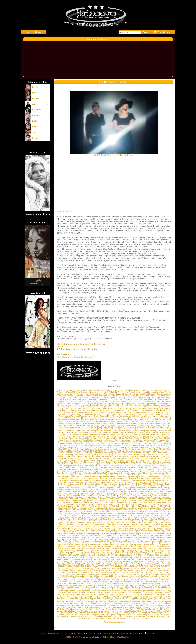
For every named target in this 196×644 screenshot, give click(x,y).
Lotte (96, 539)
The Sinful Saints (131, 501)
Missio (59, 589)
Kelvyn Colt (127, 558)
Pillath (130, 534)
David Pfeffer (165, 493)
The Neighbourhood (127, 561)
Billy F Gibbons (78, 607)
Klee (59, 405)
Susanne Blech (122, 466)
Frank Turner (144, 589)
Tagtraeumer (66, 502)
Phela (149, 504)
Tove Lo (126, 477)
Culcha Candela (135, 547)
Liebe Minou (166, 405)
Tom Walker (101, 554)
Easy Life (61, 598)
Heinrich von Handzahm (103, 453)
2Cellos (67, 574)
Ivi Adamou (121, 416)
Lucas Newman (109, 521)
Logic (141, 587)
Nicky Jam (91, 565)
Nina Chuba (147, 609)
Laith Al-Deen (141, 528)
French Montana (148, 547)
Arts (34, 104)
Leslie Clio (126, 431)
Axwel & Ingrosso (93, 523)
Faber (120, 539)
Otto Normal (85, 471)
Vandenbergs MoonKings (88, 467)
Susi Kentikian (119, 563)
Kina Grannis (149, 477)
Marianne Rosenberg (81, 392)
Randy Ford (131, 409)
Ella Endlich (65, 480)
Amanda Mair (95, 423)
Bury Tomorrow (152, 567)
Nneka (88, 495)
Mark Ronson (105, 580)
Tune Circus (124, 495)
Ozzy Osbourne (97, 600)
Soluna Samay (121, 420)
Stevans (167, 508)
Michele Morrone (124, 605)
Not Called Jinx (105, 396)
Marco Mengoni (156, 442)
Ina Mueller (68, 392)
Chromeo (152, 401)
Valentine (62, 495)
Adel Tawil (114, 589)
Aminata (142, 504)
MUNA (107, 589)
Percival (165, 458)
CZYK (122, 589)
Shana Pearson (160, 512)
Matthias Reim (64, 539)
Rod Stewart (94, 515)
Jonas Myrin (62, 445)
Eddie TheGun (103, 442)
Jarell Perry (69, 455)
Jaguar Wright (163, 409)
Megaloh (87, 451)
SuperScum (99, 502)
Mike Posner (93, 526)
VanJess (95, 570)
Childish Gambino (154, 569)
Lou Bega (160, 401)
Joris (141, 570)
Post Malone (63, 570)
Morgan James (111, 501)
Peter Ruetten (135, 405)
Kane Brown (94, 587)
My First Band (134, 479)
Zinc (142, 479)
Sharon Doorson (138, 431)
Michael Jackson (65, 556)
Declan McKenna (93, 550)
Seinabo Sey (105, 515)
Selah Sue (76, 405)
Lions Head (156, 506)
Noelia (72, 420)
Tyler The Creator (139, 615)
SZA (157, 547)
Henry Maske (97, 403)
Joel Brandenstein (129, 541)
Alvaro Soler (69, 613)
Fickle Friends (121, 534)
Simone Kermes (163, 403)
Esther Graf (105, 611)
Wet (93, 572)
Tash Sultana (115, 574)
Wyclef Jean (128, 493)
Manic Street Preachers (135, 563)
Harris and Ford (63, 420)
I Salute (164, 563)
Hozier (72, 490)
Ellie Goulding (99, 501)
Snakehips (165, 565)
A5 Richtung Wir (147, 398)
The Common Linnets (102, 512)
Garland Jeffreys (77, 456)
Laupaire (108, 506)
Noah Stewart (112, 429)
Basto (110, 409)
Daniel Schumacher (133, 451)
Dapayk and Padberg (99, 460)
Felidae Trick (73, 479)
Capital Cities (103, 455)
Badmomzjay (166, 600)
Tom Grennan (106, 550)
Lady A (121, 449)
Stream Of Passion (131, 399)
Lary (87, 486)
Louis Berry (129, 532)
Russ (99, 547)
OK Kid (124, 567)
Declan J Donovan (157, 576)
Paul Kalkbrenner (142, 565)
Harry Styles (69, 543)
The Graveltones (164, 462)
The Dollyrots (137, 440)
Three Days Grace (92, 558)
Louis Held (96, 591)
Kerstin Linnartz (118, 398)
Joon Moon (95, 552)
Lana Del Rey (92, 427)
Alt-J (157, 440)
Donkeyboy (105, 422)
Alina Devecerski (162, 436)
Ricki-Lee (166, 475)
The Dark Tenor (116, 477)
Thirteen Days (84, 508)
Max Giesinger (159, 473)
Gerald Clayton (90, 456)
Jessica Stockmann (133, 398)
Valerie (67, 416)
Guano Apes (62, 407)
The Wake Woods (165, 559)
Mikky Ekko (62, 464)
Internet (36, 138)
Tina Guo (149, 572)
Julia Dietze (87, 401)
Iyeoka (121, 482)
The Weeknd (102, 510)
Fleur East (127, 519)
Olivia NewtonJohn (162, 410)
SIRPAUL (162, 449)
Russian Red (63, 486)
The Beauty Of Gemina (143, 524)
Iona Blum (147, 429)
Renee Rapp (140, 613)
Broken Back (147, 581)
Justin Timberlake (117, 523)
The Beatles (105, 593)
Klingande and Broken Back (75, 576)
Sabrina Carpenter (86, 613)
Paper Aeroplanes (136, 466)
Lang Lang (83, 604)
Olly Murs (67, 442)
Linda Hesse (98, 438)
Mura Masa (116, 591)
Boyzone (109, 462)
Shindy (136, 589)
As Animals (113, 484)
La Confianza (113, 495)
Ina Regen (145, 576)
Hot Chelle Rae (152, 449)
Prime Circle (156, 453)
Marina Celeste (154, 405)
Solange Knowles (80, 532)
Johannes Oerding (99, 524)
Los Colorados (112, 418)
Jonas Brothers (82, 589)
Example (133, 477)
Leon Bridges (115, 567)
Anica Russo (75, 600)
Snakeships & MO (144, 536)
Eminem (153, 559)
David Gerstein (150, 394)
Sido (73, 510)
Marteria (165, 466)
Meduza (85, 594)
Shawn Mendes (117, 515)
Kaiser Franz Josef (94, 545)
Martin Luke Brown (120, 502)
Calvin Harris (110, 497)
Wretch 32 (109, 490)
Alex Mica (133, 418)
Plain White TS (128, 412)
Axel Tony (123, 427)
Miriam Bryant (69, 431)
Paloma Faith (65, 467)
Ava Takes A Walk (110, 403)
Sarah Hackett (71, 433)
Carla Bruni (165, 554)
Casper (105, 547)
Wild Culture (145, 578)
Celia (149, 420)
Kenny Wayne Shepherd (118, 547)
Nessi (112, 467)
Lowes (156, 572)
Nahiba (143, 425)
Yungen (75, 556)
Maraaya (101, 490)
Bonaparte (81, 410)
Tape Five (143, 427)
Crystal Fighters (91, 455)
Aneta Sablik (111, 475)
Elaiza (152, 471)
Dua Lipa (151, 574)
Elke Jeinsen (123, 392)
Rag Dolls (117, 453)
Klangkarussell (145, 482)
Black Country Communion (154, 548)
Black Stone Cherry (141, 517)
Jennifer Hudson (143, 541)
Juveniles (141, 449)
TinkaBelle (141, 434)
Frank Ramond (74, 407)
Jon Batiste (100, 609)
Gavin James (102, 556)
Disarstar (85, 611)
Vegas (93, 490)
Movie (35, 93)
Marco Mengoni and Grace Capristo (109, 537)
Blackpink (62, 604)
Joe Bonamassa (73, 484)
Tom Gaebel (114, 486)
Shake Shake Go (63, 501)
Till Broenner (132, 490)
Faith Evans (133, 502)
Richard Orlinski (114, 444)
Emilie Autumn (101, 449)
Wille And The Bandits (77, 466)
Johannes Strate (64, 418)
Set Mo (112, 517)
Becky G (142, 567)
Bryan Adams (157, 508)
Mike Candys (160, 423)
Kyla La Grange (124, 484)
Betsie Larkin (97, 409)
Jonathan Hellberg (83, 581)
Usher (79, 528)
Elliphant (132, 453)
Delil (62, 576)
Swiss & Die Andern (100, 495)
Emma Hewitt (153, 427)
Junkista (128, 460)
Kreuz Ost (165, 456)
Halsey (101, 594)
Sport (35, 132)
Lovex (132, 422)
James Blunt (109, 456)
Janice (110, 556)
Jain (94, 547)
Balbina (156, 543)
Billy (90, 521)
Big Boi (132, 545)
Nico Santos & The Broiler (100, 541)
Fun (133, 429)
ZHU (82, 484)
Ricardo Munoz (106, 410)
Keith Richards (142, 513)
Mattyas (78, 409)
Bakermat (167, 587)
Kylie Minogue (80, 563)
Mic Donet (102, 429)
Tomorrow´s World (91, 447)
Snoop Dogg (133, 567)
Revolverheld (150, 558)
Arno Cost (80, 420)
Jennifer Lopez (153, 526)
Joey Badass (137, 539)
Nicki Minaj (163, 567)
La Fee (121, 403)
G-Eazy (166, 484)
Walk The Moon (74, 554)
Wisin (119, 558)
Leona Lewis (142, 515)
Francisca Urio (64, 401)
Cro (169, 602)
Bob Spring (116, 506)
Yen (122, 436)
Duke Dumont (122, 475)
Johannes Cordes (133, 416)
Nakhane (83, 565)
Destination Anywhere (132, 436)
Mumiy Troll (88, 512)
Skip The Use (131, 434)
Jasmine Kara (133, 427)
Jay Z (60, 607)
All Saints (136, 519)
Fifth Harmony (158, 528)
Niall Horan (122, 593)
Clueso (162, 598)
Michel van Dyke (95, 479)
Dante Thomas (111, 407)
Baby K (119, 445)
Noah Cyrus (155, 541)
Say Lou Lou (137, 460)
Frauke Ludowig (96, 392)
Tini (82, 605)
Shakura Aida (79, 396)
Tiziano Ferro (93, 596)
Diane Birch (63, 410)
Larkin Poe (62, 519)
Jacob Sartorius (138, 558)
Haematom (164, 556)
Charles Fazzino (100, 416)
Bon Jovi (86, 528)
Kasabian (113, 539)
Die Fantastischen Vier (76, 558)
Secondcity (75, 480)
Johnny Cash (135, 585)
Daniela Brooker (97, 414)
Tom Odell (80, 524)
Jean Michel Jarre (102, 574)
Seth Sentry (73, 508)
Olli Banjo (95, 543)
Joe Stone (133, 508)
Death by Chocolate (108, 434)
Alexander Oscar (150, 593)
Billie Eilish (125, 585)
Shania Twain (94, 611)
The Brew (102, 464)
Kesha (89, 547)
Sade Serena (89, 444)
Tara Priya (111, 401)
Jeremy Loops (159, 604)
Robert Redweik (164, 501)
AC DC (159, 545)
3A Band (140, 467)
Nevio (121, 399)
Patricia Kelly (120, 598)
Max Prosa (167, 537)
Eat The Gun (108, 473)
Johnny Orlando (111, 600)
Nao (65, 572)
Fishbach (156, 563)
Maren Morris (158, 581)
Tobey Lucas (62, 508)
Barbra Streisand (90, 578)
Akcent (87, 420)
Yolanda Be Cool (159, 420)
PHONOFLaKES (139, 445)
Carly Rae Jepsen (97, 508)
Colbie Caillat (92, 491)
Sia (92, 528)
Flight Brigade (165, 526)
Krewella (61, 453)
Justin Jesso (100, 572)
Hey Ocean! (100, 462)
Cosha (80, 572)
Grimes (122, 442)
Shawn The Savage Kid (124, 464)
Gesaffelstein (156, 458)
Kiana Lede (109, 594)
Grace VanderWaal (89, 559)
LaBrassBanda (145, 534)
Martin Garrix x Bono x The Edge (143, 607)
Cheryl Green (127, 506)
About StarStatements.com (114, 622)
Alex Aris (148, 563)
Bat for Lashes (157, 429)
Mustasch (100, 565)
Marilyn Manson (140, 594)
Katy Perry (68, 513)
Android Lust (163, 416)
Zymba (95, 616)
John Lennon (146, 602)
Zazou (104, 423)
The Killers (148, 600)
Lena (81, 556)
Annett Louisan (148, 390)
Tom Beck (138, 390)
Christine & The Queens (89, 499)
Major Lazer (105, 534)
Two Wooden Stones (87, 469)
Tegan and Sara (81, 521)
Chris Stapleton (95, 604)
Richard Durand (65, 434)
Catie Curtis (69, 409)
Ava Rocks (102, 399)
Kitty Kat (76, 394)
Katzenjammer (63, 429)
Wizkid (129, 548)
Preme (143, 569)
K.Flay (96, 593)
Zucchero (156, 524)
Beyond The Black (66, 497)
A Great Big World (108, 480)
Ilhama (115, 410)
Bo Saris (65, 473)
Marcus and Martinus (163, 574)
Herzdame (110, 469)
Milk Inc (141, 418)
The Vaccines (98, 561)
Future (90, 539)
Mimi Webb (90, 609)
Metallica (120, 530)
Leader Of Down (99, 583)
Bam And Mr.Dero (72, 488)
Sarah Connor (123, 504)
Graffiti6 (167, 429)
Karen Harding (73, 499)
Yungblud (125, 591)
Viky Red (75, 423)
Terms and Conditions (121, 633)
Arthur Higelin (151, 433)
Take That (89, 513)
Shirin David (157, 609)
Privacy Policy (137, 633)
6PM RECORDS (111, 613)
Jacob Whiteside (63, 528)
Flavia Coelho (70, 440)
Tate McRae (99, 613)
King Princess (117, 578)
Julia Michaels (135, 604)
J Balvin (74, 596)
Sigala (69, 536)
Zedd (127, 580)
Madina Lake (135, 407)
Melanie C (77, 536)
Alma (136, 534)
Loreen (139, 429)
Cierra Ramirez (163, 433)
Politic (35, 121)
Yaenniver (70, 609)
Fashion (36, 98)
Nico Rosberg (120, 390)
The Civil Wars (87, 453)
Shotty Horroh (135, 576)
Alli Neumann (161, 611)
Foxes (140, 477)
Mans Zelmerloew (103, 504)
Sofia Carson (151, 613)
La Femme (138, 464)
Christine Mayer (92, 396)
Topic (69, 519)
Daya (149, 528)
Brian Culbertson (150, 396)
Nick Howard (163, 434)
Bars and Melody (163, 583)
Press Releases (95, 633)
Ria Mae (111, 559)
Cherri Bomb (162, 431)
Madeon (140, 499)
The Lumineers (116, 526)
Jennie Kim (165, 615)
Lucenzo (94, 394)
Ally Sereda (90, 434)
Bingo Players (143, 475)
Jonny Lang (105, 552)
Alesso (150, 502)
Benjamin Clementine (140, 447)
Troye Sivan (139, 510)
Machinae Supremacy (148, 399)
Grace (92, 486)
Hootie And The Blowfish (156, 594)
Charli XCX (156, 482)
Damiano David (113, 618)
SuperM (114, 593)
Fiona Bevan (100, 475)
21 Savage (120, 565)
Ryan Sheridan (131, 449)
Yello (154, 602)
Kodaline (73, 447)
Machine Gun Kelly (99, 602)
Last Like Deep (63, 447)
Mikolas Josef (78, 578)
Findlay (163, 513)
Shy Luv (112, 536)
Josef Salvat (90, 493)
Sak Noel (112, 405)
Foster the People (153, 480)
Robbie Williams (141, 530)
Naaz (150, 543)
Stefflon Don (82, 534)
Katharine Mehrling (66, 396)
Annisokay (127, 526)
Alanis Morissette (73, 587)
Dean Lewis (88, 585)
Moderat (128, 521)
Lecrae (65, 559)
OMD (83, 554)
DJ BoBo (146, 521)
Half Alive (109, 581)
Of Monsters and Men (78, 429)
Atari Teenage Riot (69, 491)
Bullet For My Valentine (121, 607)
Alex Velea (93, 399)
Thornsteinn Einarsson (96, 532)
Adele (68, 523)
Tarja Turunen (63, 412)
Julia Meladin (72, 615)
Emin (132, 497)
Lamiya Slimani (159, 523)
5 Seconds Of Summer (73, 517)
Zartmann (113, 616)
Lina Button (135, 410)
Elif (131, 600)
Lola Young (129, 616)
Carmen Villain (161, 447)
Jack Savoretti (101, 444)
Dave (106, 536)
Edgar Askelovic (81, 425)
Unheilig (166, 488)
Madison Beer (125, 618)
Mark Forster (63, 521)
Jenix (66, 466)
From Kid (108, 493)
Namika (111, 508)
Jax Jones (106, 604)
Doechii (121, 616)
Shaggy (147, 587)
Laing (130, 486)
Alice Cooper (121, 488)
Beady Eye (84, 587)
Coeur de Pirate (160, 502)
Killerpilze (153, 519)
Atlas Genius (164, 455)
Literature (37, 110)
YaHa (143, 416)
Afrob (113, 534)
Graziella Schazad (162, 495)
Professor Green (118, 580)
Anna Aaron (101, 469)
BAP (154, 484)
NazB (140, 490)
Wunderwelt (165, 547)
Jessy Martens (84, 552)
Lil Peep (107, 578)
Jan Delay (107, 607)
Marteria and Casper (114, 572)
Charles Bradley (120, 462)
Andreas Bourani (163, 412)
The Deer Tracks (87, 445)
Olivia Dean (145, 618)
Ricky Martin (111, 530)
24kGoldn (99, 607)
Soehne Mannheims (111, 438)
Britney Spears (69, 524)
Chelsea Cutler (96, 598)
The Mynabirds (124, 425)
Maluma (70, 567)
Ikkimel (73, 616)
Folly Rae (107, 569)
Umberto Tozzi (130, 403)
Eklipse (67, 449)
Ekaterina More (163, 396)
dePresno (167, 545)
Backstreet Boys (118, 569)
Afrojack (102, 420)
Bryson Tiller (125, 554)
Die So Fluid (148, 464)
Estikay (169, 534)
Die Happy (131, 467)
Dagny (168, 596)
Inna (156, 398)
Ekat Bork (167, 477)
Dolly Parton (115, 585)
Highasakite (61, 477)
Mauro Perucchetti (162, 425)
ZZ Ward (156, 451)
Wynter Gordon (99, 418)
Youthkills (71, 445)
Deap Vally (120, 434)
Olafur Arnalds (132, 442)
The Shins (145, 550)
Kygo (75, 519)
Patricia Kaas (113, 460)
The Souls (145, 519)
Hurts (85, 506)
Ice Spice (167, 609)
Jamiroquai (121, 536)
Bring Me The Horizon (138, 574)
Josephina (147, 453)
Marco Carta (132, 420)
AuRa (113, 558)
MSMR (166, 442)
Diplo (65, 589)
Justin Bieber (81, 510)
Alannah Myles (102, 412)
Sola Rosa (72, 410)
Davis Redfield (150, 412)
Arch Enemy (153, 552)
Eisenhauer (84, 480)
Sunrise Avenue (81, 390)
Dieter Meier (148, 473)
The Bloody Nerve (88, 462)
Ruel (158, 565)
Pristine (119, 517)
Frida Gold (113, 392)
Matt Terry (68, 565)
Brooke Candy (104, 526)
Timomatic (135, 425)
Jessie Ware (90, 431)
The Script (127, 552)
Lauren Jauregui (98, 581)
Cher (142, 458)
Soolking (157, 600)
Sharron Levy (161, 490)
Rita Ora (134, 587)
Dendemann (119, 583)
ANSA (128, 480)
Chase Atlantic (159, 580)
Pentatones (103, 499)
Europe (147, 497)
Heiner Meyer (147, 392)
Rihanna (166, 504)
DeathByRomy (108, 598)
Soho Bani (66, 616)
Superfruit (62, 547)
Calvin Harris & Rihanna (116, 524)
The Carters (72, 572)
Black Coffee (137, 521)
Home (43, 633)
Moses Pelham (116, 552)
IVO (135, 469)
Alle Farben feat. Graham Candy (82, 473)
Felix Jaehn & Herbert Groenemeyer (139, 523)
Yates (130, 517)
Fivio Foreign (123, 609)
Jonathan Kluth (121, 467)
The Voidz (115, 561)
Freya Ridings (63, 591)
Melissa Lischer (155, 475)
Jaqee (117, 440)
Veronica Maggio (115, 412)
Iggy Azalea (164, 440)
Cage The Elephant (132, 583)
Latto (136, 611)
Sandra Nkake (81, 440)
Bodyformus (86, 600)
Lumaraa (152, 515)
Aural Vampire (99, 407)
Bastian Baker (145, 438)
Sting (70, 532)
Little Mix (120, 521)
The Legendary (94, 534)
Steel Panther (143, 469)
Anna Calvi (166, 479)
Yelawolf (128, 512)
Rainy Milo (91, 436)
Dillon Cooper (72, 495)
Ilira (122, 574)
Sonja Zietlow (77, 403)
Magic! (107, 576)
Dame (168, 473)
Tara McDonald (151, 422)
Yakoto (144, 405)
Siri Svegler (142, 455)
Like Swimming (91, 464)
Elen (109, 591)
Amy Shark (135, 569)
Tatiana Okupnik (86, 416)
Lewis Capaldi (159, 596)
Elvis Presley (137, 548)
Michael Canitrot (79, 434)
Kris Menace (81, 436)
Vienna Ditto (152, 462)
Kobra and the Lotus (137, 433)
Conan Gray (155, 589)
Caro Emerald (103, 433)
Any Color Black (113, 436)
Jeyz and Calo (139, 572)
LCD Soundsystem (66, 552)
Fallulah (147, 466)
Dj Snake (135, 605)
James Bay (92, 510)
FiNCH (80, 616)
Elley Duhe (99, 576)
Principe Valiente (130, 414)
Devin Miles (160, 390)
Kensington (99, 445)
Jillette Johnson (64, 456)
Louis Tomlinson (64, 550)
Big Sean (85, 536)
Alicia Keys (105, 523)
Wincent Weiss (86, 583)
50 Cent (146, 605)
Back (114, 381)
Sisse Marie (84, 423)
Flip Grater (132, 475)
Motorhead (61, 471)
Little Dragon (116, 541)
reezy (113, 611)
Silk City (114, 576)
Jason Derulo (90, 605)
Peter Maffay (138, 537)
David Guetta (156, 466)
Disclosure (146, 506)
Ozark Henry (103, 467)
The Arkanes (117, 471)
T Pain (122, 548)
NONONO (95, 451)
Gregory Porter (115, 455)
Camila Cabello (117, 543)
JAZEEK (94, 618)
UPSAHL (70, 583)
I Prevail (133, 495)
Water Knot (147, 460)
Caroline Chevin (158, 438)
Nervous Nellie (92, 488)
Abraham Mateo (75, 559)
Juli (129, 488)
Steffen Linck (62, 479)
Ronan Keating (155, 517)
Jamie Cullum (155, 456)
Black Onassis (64, 458)
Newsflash (107, 633)
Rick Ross (136, 552)
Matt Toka (151, 425)
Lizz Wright (142, 508)
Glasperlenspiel (111, 414)
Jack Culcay (161, 394)
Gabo (169, 394)
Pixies (130, 469)
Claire (101, 447)
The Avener (81, 491)
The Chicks (162, 602)
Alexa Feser (118, 493)
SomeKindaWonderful (146, 495)
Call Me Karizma (83, 580)
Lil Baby (88, 602)
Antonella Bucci (135, 392)
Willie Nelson (129, 565)
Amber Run (156, 479)
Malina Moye (103, 405)
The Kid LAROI (135, 609)
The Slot (151, 414)
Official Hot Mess (148, 423)
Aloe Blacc (71, 464)
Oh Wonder (82, 596)
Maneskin (161, 607)
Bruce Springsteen (96, 589)
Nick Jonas (81, 547)
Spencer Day (126, 396)
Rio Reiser (61, 609)
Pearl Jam (70, 602)
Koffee (129, 581)
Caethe (143, 407)
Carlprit (139, 462)
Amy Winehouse (165, 605)
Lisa (59, 616)
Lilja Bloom (71, 477)
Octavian (72, 580)
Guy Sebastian (90, 556)
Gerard (60, 431)
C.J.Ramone (139, 493)
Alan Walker (81, 523)
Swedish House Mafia (104, 431)
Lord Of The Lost (68, 422)
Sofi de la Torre (89, 477)
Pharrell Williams (149, 545)
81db (66, 398)
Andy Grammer (153, 407)
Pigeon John (103, 394)
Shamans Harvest (92, 548)
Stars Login (151, 633)
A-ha (78, 611)
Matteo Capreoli (64, 510)
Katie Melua (110, 532)
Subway (140, 403)
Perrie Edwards (84, 615)
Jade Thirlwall (126, 615)
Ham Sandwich (88, 475)
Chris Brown (165, 550)
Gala (144, 462)
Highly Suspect (150, 537)
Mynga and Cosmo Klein (67, 493)
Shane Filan (132, 455)
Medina (68, 423)
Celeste (66, 596)
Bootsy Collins (136, 554)
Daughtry (73, 570)
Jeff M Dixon (101, 436)
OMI (157, 493)
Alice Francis (75, 427)
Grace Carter (76, 550)
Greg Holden (77, 506)
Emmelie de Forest (119, 447)
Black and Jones (148, 436)
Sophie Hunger (105, 471)
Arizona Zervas (63, 600)
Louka (155, 536)
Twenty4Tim (128, 611)
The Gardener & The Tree (74, 548)
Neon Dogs (114, 442)
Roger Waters (129, 543)
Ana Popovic (146, 451)
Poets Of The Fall (69, 534)
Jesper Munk (112, 449)
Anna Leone (104, 567)
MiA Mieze (143, 502)
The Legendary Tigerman (148, 501)
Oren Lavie (88, 561)
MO (89, 466)
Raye (132, 613)
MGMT (137, 556)
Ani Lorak (67, 403)
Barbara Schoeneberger (85, 569)
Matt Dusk (116, 396)
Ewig (80, 512)
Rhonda (81, 493)
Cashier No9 (164, 398)
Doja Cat (99, 473)
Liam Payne (138, 596)
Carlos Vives (89, 449)
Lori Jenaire (142, 401)
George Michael (127, 596)
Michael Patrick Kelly (110, 545)
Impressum (82, 633)
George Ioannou (103, 477)
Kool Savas (104, 616)
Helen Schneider (114, 510)
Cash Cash (166, 469)
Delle (73, 523)
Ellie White (111, 416)
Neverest (85, 405)
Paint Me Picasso (108, 466)
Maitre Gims (141, 561)
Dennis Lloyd (78, 585)
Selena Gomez (72, 512)
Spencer (61, 488)
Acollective (99, 493)
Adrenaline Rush (102, 486)
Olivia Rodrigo (123, 613)
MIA (117, 528)
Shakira (77, 543)
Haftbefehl (136, 618)
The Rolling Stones (96, 506)
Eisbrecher (142, 420)
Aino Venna (125, 444)
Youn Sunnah (112, 399)
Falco (65, 541)
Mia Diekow (87, 438)
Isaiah (100, 578)
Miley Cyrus (86, 543)
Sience (35, 127)
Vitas (106, 392)
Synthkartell (77, 475)
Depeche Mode (164, 536)
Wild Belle (61, 444)
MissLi (95, 401)
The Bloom (90, 537)
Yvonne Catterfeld (70, 460)
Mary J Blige (148, 512)
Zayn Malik (82, 519)
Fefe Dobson (75, 462)
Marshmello (118, 570)
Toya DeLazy (77, 442)
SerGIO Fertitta (149, 490)
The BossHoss (120, 423)
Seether (123, 486)
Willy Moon (140, 422)
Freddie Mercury (79, 593)
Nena (60, 442)
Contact (73, 633)
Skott (98, 563)
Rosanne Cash (147, 604)
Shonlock (102, 401)
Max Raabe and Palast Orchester (140, 491)
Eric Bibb (148, 467)
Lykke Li (99, 569)
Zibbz (81, 444)
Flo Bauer (80, 464)
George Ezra (158, 460)
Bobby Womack (125, 429)
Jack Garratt (72, 515)
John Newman (161, 471)
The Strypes (105, 451)
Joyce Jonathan (65, 399)
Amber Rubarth (119, 409)
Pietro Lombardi (141, 598)
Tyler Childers (166, 589)
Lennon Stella (123, 600)
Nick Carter (85, 394)
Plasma (148, 479)
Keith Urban (144, 456)
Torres (121, 501)
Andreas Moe (77, 502)
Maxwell (136, 578)
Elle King (83, 539)
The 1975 (166, 517)
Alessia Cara (102, 519)
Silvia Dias (87, 403)
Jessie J (108, 447)
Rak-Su (152, 583)
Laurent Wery (112, 425)
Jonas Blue (92, 519)
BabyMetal (100, 615)
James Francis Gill (155, 488)
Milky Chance (153, 455)
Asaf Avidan (80, 431)
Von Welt (62, 536)
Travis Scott (75, 574)
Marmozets (131, 473)
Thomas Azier (126, 440)
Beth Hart (117, 431)
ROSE (157, 615)
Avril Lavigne (123, 576)
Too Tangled (153, 444)
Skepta (160, 613)
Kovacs (147, 486)
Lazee (155, 416)
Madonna (108, 502)
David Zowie (166, 506)
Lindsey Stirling (150, 499)
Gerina (149, 416)
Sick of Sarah (121, 401)
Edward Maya (106, 398)
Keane (104, 591)
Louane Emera (128, 510)
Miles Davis (156, 585)
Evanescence (128, 556)
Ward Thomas (136, 580)
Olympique (139, 497)
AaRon (71, 521)
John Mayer (85, 541)
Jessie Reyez (154, 598)
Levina (68, 537)
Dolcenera (62, 436)
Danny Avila (164, 578)
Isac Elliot (131, 462)
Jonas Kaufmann (87, 574)
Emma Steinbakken (135, 593)
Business (36, 115)
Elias (87, 598)
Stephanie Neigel (76, 451)
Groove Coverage (136, 394)
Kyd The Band (157, 587)
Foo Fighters (105, 543)
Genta (80, 398)
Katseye (86, 618)
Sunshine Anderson (80, 399)
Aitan (105, 409)
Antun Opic (94, 458)
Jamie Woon (165, 407)
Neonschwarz (156, 497)
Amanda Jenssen (90, 442)
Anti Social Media (77, 501)
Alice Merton (129, 570)
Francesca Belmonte (78, 504)
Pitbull (73, 528)
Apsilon (108, 615)
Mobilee (94, 420)
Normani (110, 583)
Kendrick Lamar (130, 515)
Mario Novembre (76, 561)
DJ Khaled (74, 539)
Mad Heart (120, 451)
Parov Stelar (123, 418)
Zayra (120, 414)
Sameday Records (159, 539)
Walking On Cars (123, 587)
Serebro (103, 425)
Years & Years (91, 497)
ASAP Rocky (63, 580)
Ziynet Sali (153, 409)
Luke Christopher (158, 534)
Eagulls (88, 524)
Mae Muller (79, 598)
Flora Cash (127, 578)
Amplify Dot (127, 445)
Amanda (75, 537)
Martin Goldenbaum (77, 486)
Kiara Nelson (138, 600)
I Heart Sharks (155, 469)
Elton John (87, 517)
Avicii (83, 427)
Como (133, 444)
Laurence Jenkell (122, 422)
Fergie (163, 524)
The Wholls (91, 563)
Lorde (80, 447)
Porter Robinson (90, 482)
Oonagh (74, 467)
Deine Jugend (75, 414)
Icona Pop (124, 438)
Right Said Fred (164, 418)
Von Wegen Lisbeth (101, 585)
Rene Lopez (132, 401)
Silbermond (69, 526)
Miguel (100, 559)
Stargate (127, 539)
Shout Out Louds (143, 559)
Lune (93, 615)
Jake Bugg (71, 436)
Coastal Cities (142, 444)
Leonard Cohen (153, 556)
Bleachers (61, 567)
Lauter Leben (108, 440)
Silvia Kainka (67, 394)
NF (141, 605)
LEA (136, 570)
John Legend (139, 532)
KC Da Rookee (105, 458)
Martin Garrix (131, 536)
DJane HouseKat (134, 423)
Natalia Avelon (141, 543)
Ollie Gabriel (98, 521)
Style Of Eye (96, 466)
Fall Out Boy (97, 517)
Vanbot (139, 453)
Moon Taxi (62, 558)
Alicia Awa (67, 607)
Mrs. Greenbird (120, 490)
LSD (126, 574)
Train (84, 545)
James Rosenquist (77, 412)
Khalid (167, 548)
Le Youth (77, 453)
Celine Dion (166, 569)
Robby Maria (156, 486)
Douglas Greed (120, 473)
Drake (105, 517)
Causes (68, 578)
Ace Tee (161, 552)
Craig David (131, 559)
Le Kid (147, 442)
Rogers (144, 552)
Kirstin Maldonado (74, 545)
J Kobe (139, 473)
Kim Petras (143, 611)
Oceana (111, 423)
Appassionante (142, 409)
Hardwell (101, 497)
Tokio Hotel (128, 537)
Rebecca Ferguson (98, 530)
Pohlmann (61, 537)
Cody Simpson (84, 460)
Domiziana (61, 611)
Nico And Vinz (63, 490)
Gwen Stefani (154, 513)
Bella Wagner (149, 440)
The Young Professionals (87, 433)
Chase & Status (112, 513)
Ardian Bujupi (90, 412)
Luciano (119, 611)
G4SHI (107, 561)
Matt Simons (158, 491)
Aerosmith (154, 605)
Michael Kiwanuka (76, 591)
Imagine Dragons (163, 499)
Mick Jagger (89, 607)
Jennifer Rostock (80, 526)
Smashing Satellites (119, 491)
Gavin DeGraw (108, 528)
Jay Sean (115, 548)
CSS (129, 447)
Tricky (152, 447)
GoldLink (91, 576)
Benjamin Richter (119, 550)
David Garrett (161, 510)
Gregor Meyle (122, 479)
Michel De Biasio (109, 479)
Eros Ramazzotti (117, 512)
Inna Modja (86, 414)
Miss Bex (166, 486)
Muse (66, 462)
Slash (61, 398)
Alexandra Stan (150, 403)
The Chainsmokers (115, 519)
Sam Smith (121, 480)
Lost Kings (118, 556)
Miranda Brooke (93, 410)
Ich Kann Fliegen (82, 422)
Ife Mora (125, 458)
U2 (106, 508)
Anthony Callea (72, 444)
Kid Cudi (100, 605)
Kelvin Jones (149, 510)
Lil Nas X (72, 589)
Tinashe (70, 563)
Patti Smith (61, 587)
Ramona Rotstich (75, 438)
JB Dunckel (151, 561)
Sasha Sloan (147, 580)
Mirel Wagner (138, 486)
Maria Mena (123, 602)
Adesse (87, 572)
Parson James (107, 563)
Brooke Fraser (123, 407)
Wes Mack (75, 458)
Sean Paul (67, 593)
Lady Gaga (129, 530)
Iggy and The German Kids (107, 482)
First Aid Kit (147, 554)
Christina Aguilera (68, 569)
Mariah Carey (162, 558)
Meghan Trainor (157, 521)
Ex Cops (81, 495)
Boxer (123, 499)
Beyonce (129, 524)
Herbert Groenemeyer (127, 513)
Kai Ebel (129, 390)
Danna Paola (113, 602)
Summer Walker (163, 593)
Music (35, 87)
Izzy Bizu (98, 528)
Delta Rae (137, 506)
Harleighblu (117, 458)
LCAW (82, 537)
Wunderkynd (89, 502)
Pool (59, 502)
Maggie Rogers (119, 581)
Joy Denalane (159, 392)
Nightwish (89, 501)
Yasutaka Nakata (96, 536)
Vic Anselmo (67, 405)
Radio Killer (113, 427)
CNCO (152, 565)
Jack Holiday (64, 427)
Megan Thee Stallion (72, 605)
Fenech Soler (137, 484)
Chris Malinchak (76, 482)
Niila (149, 508)
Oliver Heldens (90, 484)
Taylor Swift (134, 504)
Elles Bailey (71, 547)
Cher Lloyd (93, 594)
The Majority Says (132, 482)
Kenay (159, 537)
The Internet (127, 572)
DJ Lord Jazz (68, 425)
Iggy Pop (89, 593)
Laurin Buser (144, 471)
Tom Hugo (75, 416)
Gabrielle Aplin (164, 444)
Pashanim (116, 615)
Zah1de (150, 616)
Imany (61, 409)
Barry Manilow (137, 396)
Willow (168, 607)
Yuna (96, 425)
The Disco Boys (151, 418)
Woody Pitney (95, 480)
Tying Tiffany (142, 414)
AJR (84, 550)
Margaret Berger (164, 445)
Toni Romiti (94, 580)
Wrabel (139, 545)
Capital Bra (87, 570)
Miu (98, 434)
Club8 (124, 455)
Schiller (159, 515)
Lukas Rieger (68, 530)
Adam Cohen (136, 488)
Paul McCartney (110, 605)
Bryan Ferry (114, 433)
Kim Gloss (110, 420)
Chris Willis (86, 409)
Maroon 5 (120, 532)
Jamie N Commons (83, 490)
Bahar (113, 451)
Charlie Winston (123, 497)
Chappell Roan (140, 616)
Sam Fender (149, 591)
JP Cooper (130, 598)
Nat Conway (105, 558)
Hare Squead (105, 548)
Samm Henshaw (106, 570)
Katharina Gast (86, 407)
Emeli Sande (134, 438)
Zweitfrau (93, 405)
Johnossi (69, 453)
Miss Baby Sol (63, 414)
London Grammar (132, 456)
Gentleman (148, 596)
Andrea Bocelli (78, 513)
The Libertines (83, 515)
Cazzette (168, 491)
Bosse (77, 583)
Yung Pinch (137, 581)
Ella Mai (114, 604)
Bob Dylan (166, 585)
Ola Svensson (152, 434)
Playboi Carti (159, 616)
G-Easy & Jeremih (139, 526)
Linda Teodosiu (123, 405)
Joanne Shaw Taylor (108, 587)
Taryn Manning (151, 431)
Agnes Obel (134, 458)
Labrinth (128, 589)
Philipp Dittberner (133, 550)
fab (105, 559)
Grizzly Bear (155, 550)
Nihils (144, 488)
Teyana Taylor (123, 604)
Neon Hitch (124, 433)
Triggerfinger (92, 429)
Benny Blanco (160, 591)
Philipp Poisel (79, 530)
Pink (76, 552)
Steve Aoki (155, 578)
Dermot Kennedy (137, 591)
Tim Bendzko (76, 418)
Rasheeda (160, 414)
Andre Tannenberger (91, 398)
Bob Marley (70, 598)
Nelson (124, 453)
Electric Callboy (111, 609)
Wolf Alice (102, 618)
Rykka (141, 442)
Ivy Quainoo (79, 455)
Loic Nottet (91, 504)
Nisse (125, 517)
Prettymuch (91, 554)
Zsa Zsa (150, 615)
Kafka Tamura (114, 499)
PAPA (121, 460)
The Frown (164, 451)
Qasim (147, 458)
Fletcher (87, 591)
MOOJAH (73, 398)
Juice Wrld (129, 594)
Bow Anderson (135, 602)
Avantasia (144, 583)
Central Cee (71, 611)
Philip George (79, 497)
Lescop (100, 456)
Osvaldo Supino (122, 508)
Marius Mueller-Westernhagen (69, 594)
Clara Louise (64, 561)
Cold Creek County (64, 506)
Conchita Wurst (104, 491)
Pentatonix (94, 471)
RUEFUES (147, 484)
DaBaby (61, 602)
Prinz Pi (61, 548)
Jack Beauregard (147, 410)
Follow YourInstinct (95, 440)
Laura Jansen (163, 399)
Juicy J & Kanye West (156, 530)
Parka (155, 467)
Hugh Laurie (119, 456)
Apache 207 (79, 602)
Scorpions (139, 412)
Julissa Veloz (95, 422)
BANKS (157, 464)
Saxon (75, 565)
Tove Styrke (157, 504)
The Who (116, 596)
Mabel (169, 598)
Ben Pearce (84, 458)
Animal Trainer (121, 469)
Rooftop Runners (72, 469)
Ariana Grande (99, 513)
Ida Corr (161, 422)
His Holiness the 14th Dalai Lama (101, 390)
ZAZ (78, 445)
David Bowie (146, 585)
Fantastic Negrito (92, 567)
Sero (80, 570)
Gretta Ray (147, 539)
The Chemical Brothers (154, 532)
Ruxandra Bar (124, 410)
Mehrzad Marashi (64, 475)
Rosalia (152, 611)
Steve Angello (102, 484)
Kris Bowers (163, 467)
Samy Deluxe (87, 418)
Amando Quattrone (130, 471)
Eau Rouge (84, 479)
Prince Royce (79, 567)
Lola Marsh (119, 594)
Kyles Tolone (104, 539)
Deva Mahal (110, 565)
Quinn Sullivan (74, 541)
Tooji (113, 422)
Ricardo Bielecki (73, 471)
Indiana (80, 477)
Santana (158, 477)
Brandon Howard (122, 394)
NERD (144, 556)
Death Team (131, 499)
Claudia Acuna (76, 401)
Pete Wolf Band (113, 554)
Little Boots (164, 427)
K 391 (127, 569)
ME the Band (152, 445)
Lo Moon (156, 554)
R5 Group (110, 464)
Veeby (60, 460)
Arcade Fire (124, 545)
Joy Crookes (80, 609)
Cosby (159, 484)
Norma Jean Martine (127, 528)
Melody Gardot (73, 604)
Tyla (76, 613)
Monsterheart (150, 493)
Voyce (162, 572)
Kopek (83, 488)
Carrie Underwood (64, 585)
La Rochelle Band (139, 480)
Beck (87, 530)
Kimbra (112, 394)
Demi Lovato (137, 512)
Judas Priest (120, 559)
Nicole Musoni (109, 445)
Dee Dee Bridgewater (107, 488)
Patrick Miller (103, 427)
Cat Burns (88, 616)
